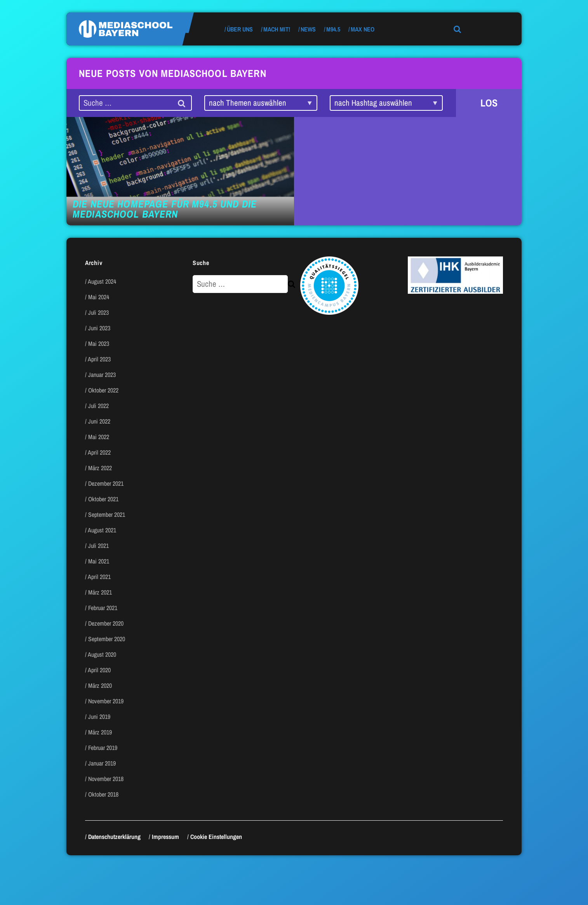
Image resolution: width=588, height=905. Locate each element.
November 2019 (106, 701)
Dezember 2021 (106, 483)
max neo (363, 29)
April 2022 (99, 452)
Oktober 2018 (103, 794)
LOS (489, 103)
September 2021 (107, 514)
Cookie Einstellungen (216, 837)
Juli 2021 (98, 546)
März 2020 (100, 685)
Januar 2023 (102, 375)
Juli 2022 (98, 406)
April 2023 (99, 359)
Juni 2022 (99, 421)
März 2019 (100, 732)
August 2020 (102, 654)
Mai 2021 (99, 561)
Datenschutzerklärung (114, 837)
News (308, 29)
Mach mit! (277, 29)
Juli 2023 (98, 312)
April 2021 (99, 577)
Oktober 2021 (103, 499)
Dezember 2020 (106, 623)
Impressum (165, 837)
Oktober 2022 (103, 390)
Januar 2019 (102, 763)
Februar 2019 (103, 748)
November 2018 (106, 779)
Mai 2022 (99, 437)
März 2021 (100, 592)
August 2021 (102, 530)
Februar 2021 (103, 608)
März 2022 (100, 468)
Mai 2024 (99, 297)
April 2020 (99, 670)
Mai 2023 (99, 344)
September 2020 (107, 639)
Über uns (240, 29)
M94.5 (333, 29)
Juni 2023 (99, 328)
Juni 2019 (99, 717)
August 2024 (102, 281)
